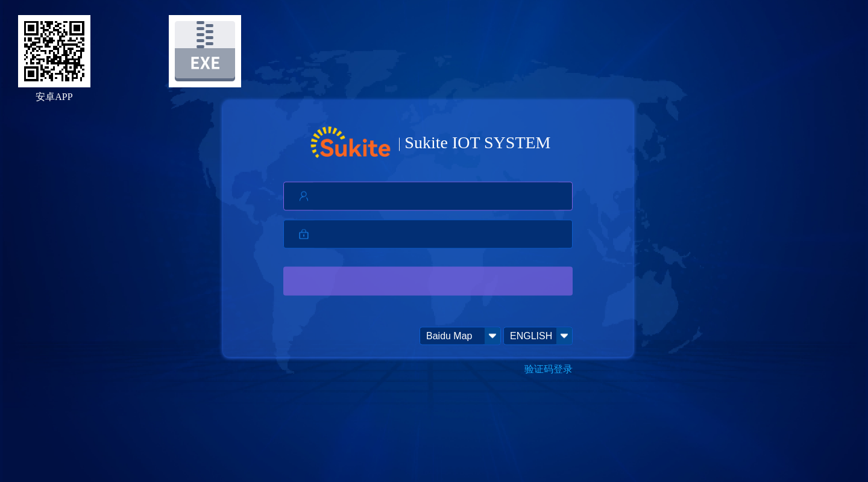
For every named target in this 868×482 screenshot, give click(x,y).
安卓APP (54, 97)
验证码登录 (549, 369)
